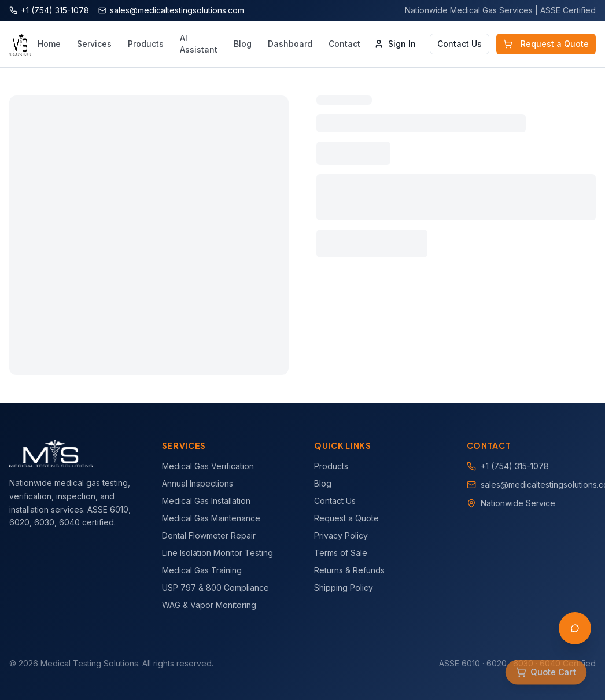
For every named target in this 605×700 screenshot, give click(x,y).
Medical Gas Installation (206, 501)
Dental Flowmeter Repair (209, 535)
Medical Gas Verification (208, 466)
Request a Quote (546, 44)
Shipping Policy (344, 587)
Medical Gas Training (202, 570)
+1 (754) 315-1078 (515, 466)
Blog (243, 44)
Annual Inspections (198, 483)
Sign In (395, 44)
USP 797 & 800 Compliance (215, 587)
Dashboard (290, 44)
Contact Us (460, 44)
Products (146, 44)
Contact (344, 44)
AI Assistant (199, 44)
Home (49, 44)
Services (94, 44)
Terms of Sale (341, 553)
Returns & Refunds (349, 570)
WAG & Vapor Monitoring (209, 605)
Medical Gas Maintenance (211, 518)
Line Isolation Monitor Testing (217, 553)
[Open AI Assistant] (575, 628)
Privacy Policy (341, 535)
